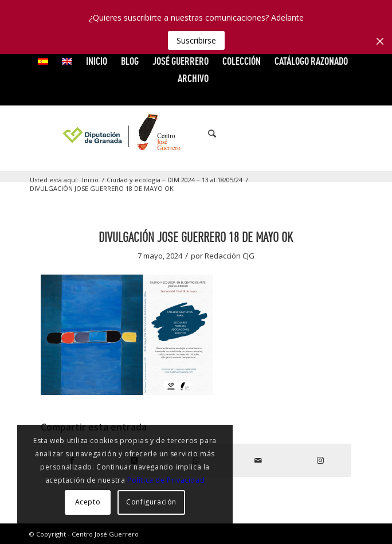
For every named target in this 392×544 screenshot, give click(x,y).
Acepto (88, 502)
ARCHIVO (193, 78)
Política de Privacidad (166, 480)
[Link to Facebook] (285, 134)
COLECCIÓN (242, 61)
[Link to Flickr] (337, 134)
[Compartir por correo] (258, 460)
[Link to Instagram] (354, 134)
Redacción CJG (230, 256)
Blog (130, 61)
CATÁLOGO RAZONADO (311, 61)
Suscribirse (196, 40)
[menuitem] (43, 61)
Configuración (151, 502)
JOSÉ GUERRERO (181, 61)
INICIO (97, 61)
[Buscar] (206, 134)
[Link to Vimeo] (320, 134)
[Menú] (232, 134)
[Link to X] (303, 134)
